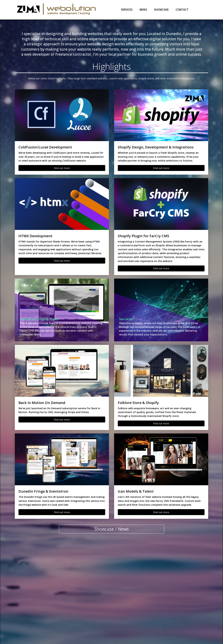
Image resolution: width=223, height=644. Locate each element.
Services (127, 10)
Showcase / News (112, 529)
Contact (182, 10)
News (143, 10)
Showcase (161, 10)
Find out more (62, 168)
